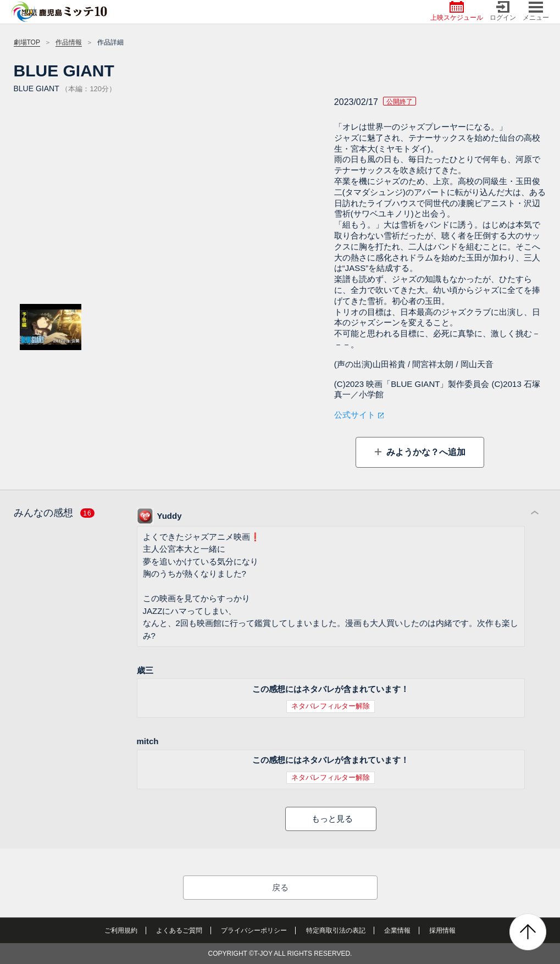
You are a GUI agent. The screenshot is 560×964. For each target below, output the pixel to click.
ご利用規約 (121, 930)
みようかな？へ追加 (425, 452)
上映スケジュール (457, 11)
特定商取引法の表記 (336, 930)
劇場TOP (27, 42)
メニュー (536, 11)
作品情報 (69, 42)
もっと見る (332, 819)
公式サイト (355, 415)
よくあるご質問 (179, 930)
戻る (280, 887)
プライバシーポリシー (254, 930)
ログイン (503, 11)
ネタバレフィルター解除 (331, 706)
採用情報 (442, 930)
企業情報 (397, 930)
